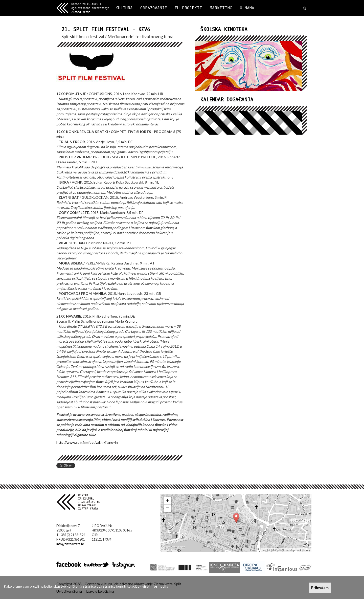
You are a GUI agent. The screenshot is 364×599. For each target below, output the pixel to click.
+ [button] (167, 501)
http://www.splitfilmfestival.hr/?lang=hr (87, 442)
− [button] (167, 508)
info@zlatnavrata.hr (70, 544)
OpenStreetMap (285, 550)
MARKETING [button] (221, 8)
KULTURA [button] (124, 8)
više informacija (155, 586)
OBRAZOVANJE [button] (154, 8)
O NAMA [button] (247, 8)
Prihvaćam (320, 587)
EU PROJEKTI (188, 8)
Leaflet (266, 550)
